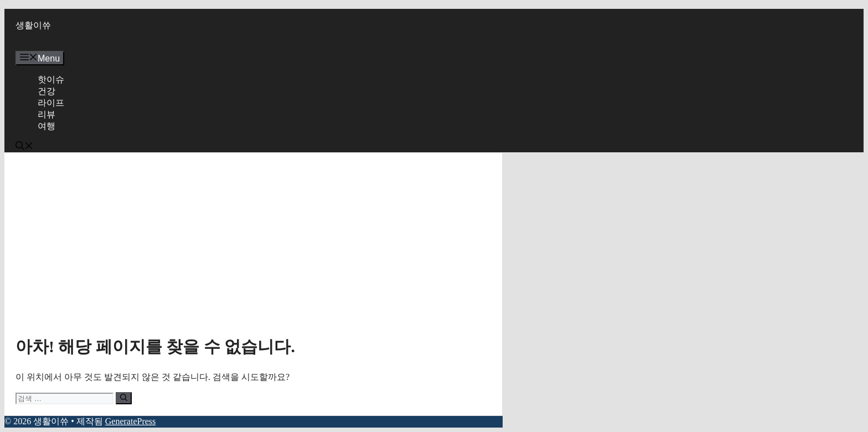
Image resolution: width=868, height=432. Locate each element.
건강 (46, 91)
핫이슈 (51, 79)
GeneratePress (131, 421)
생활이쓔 (33, 25)
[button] (24, 147)
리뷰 (46, 114)
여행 (46, 126)
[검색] (124, 398)
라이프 (51, 103)
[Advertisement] (253, 247)
